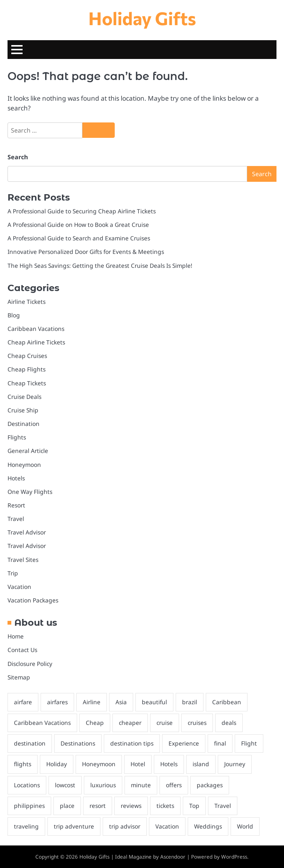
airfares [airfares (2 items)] (57, 702)
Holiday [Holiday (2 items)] (57, 764)
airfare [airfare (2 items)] (23, 702)
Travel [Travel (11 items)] (223, 806)
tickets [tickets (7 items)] (165, 806)
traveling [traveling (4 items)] (26, 826)
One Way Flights (30, 492)
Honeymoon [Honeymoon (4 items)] (99, 764)
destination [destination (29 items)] (30, 743)
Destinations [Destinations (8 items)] (78, 743)
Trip (13, 573)
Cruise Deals (24, 397)
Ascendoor (173, 857)
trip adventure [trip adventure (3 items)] (74, 826)
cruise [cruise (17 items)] (165, 723)
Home (16, 636)
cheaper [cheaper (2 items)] (130, 723)
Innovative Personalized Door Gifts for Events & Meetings (86, 252)
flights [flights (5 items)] (23, 764)
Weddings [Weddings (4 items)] (208, 826)
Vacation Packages (33, 600)
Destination (24, 424)
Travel (16, 519)
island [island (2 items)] (201, 764)
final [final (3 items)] (220, 743)
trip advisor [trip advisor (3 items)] (125, 826)
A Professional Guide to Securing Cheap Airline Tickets (82, 211)
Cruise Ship (23, 410)
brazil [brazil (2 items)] (190, 702)
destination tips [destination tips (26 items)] (132, 743)
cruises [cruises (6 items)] (197, 723)
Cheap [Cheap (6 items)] (95, 723)
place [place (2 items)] (67, 806)
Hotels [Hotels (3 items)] (169, 764)
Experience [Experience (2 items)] (184, 743)
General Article (28, 451)
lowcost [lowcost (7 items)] (65, 785)
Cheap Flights (27, 369)
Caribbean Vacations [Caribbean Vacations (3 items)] (42, 723)
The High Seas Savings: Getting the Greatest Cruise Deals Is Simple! (100, 266)
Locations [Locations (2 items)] (27, 785)
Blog (14, 315)
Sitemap (19, 677)
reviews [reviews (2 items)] (131, 806)
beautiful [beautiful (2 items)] (154, 702)
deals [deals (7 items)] (229, 723)
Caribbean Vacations (36, 329)
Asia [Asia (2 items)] (121, 702)
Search (18, 157)
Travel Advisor (27, 532)
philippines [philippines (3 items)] (29, 806)
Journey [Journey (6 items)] (235, 764)
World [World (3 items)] (245, 826)
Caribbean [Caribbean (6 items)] (227, 702)
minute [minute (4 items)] (141, 785)
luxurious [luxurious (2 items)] (103, 785)
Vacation (19, 587)
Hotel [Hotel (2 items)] (138, 764)
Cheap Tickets (27, 383)
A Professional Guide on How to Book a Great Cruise (78, 225)
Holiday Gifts (142, 18)
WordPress (234, 857)
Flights (17, 437)
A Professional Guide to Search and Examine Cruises (79, 238)
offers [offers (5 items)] (174, 785)
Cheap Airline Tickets (36, 342)
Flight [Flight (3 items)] (249, 743)
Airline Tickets (27, 302)
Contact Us (22, 650)
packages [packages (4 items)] (210, 785)
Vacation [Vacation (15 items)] (167, 826)
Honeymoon (24, 465)
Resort (16, 505)
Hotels (16, 478)
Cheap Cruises (27, 356)
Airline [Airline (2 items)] (92, 702)
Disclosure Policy (30, 664)
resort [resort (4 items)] (98, 806)
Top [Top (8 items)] (194, 806)
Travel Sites (23, 560)
